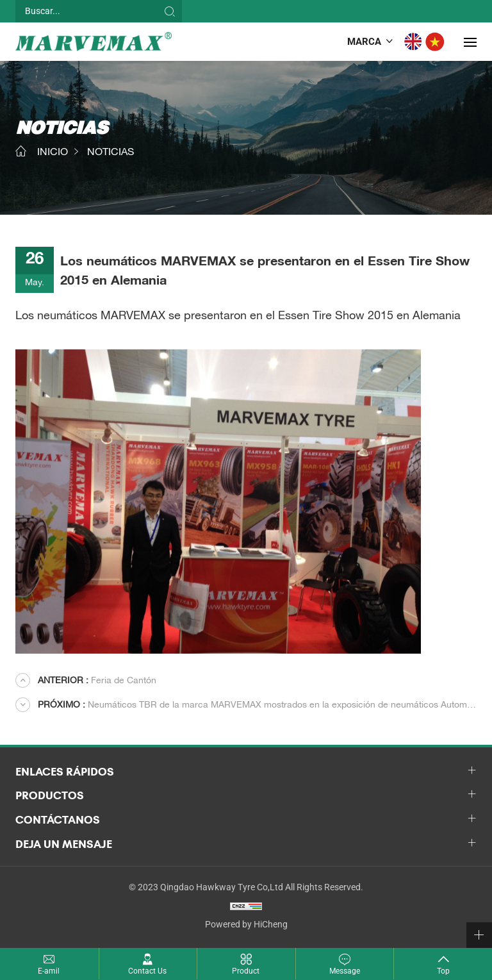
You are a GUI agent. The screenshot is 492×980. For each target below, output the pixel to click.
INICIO (53, 153)
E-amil (49, 971)
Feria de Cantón (97, 681)
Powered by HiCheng (246, 924)
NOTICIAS (111, 153)
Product (246, 971)
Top (443, 971)
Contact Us (147, 971)
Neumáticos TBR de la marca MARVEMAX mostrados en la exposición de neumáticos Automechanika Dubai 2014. (257, 706)
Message (345, 971)
